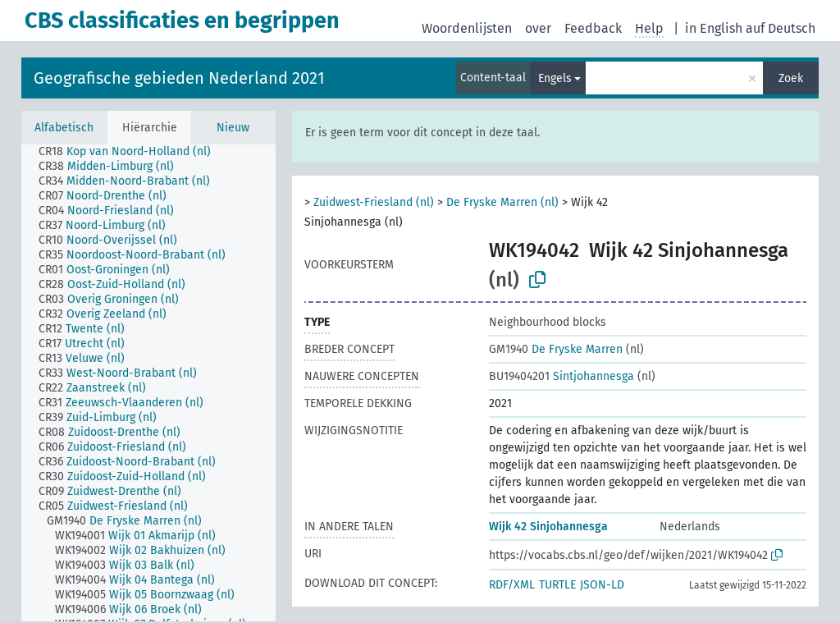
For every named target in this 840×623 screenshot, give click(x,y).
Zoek (791, 78)
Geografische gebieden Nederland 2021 (179, 78)
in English (714, 28)
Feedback (593, 28)
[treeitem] (132, 152)
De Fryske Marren (556, 349)
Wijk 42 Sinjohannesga (548, 527)
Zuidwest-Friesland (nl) (374, 202)
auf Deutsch (781, 28)
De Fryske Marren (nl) (502, 202)
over (538, 28)
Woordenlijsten (467, 28)
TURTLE (557, 585)
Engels (555, 78)
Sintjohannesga (562, 376)
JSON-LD (602, 585)
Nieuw (233, 128)
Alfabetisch (64, 128)
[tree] (148, 383)
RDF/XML (512, 585)
